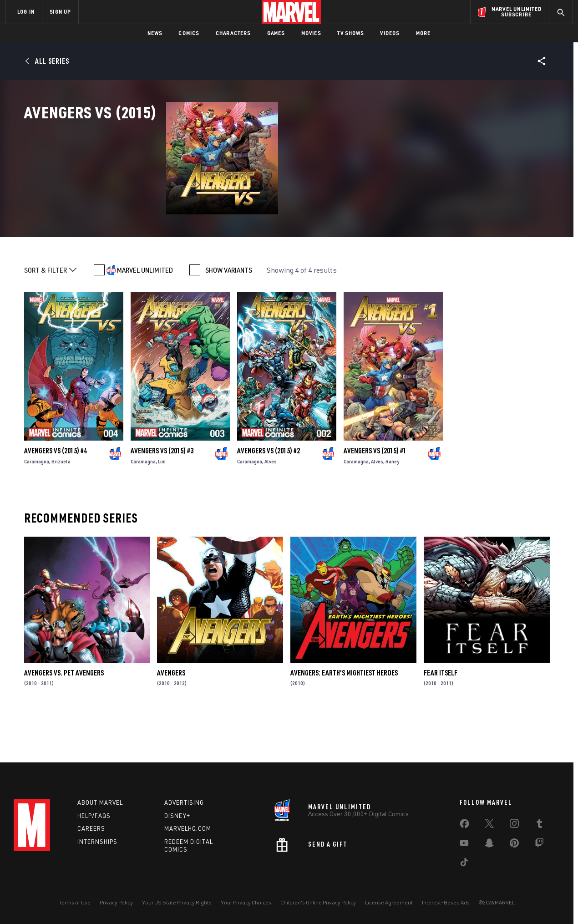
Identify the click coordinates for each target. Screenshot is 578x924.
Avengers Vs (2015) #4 (56, 493)
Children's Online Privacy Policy (318, 902)
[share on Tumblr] (539, 825)
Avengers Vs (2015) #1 (375, 493)
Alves (271, 504)
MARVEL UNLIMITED (145, 313)
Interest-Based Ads (446, 902)
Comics (189, 33)
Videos (390, 33)
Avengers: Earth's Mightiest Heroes (344, 715)
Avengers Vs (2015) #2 (269, 493)
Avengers (171, 715)
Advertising (184, 802)
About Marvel (100, 802)
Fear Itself (441, 715)
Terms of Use (75, 902)
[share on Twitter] (489, 825)
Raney (392, 504)
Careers (91, 828)
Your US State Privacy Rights (177, 902)
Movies (311, 33)
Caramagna (37, 504)
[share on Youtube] (464, 845)
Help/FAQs (94, 816)
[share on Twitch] (539, 845)
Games (276, 33)
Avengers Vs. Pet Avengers (64, 715)
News (155, 33)
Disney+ (177, 816)
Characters (233, 33)
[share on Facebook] (464, 826)
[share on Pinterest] (514, 845)
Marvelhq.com (188, 828)
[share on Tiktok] (464, 864)
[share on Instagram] (514, 825)
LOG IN (26, 12)
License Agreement (389, 902)
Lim (162, 504)
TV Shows (351, 33)
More (423, 33)
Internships (97, 842)
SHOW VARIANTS (229, 313)
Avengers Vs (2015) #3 (162, 493)
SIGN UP (60, 12)
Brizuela (61, 504)
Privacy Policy (116, 902)
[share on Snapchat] (489, 845)
